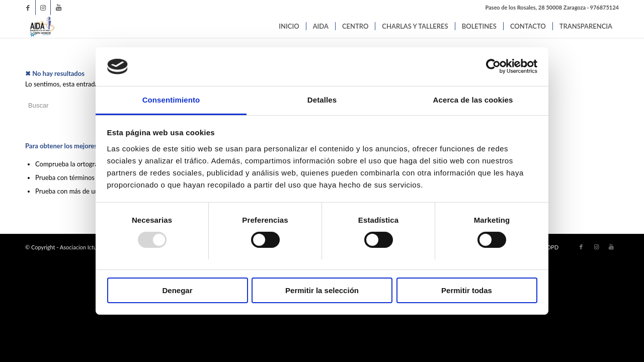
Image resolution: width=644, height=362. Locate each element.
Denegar (177, 290)
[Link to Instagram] (43, 8)
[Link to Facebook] (28, 8)
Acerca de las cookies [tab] (473, 100)
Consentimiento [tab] (171, 100)
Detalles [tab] (322, 100)
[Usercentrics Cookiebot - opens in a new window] (493, 66)
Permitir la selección (322, 290)
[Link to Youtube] (58, 8)
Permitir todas (467, 290)
